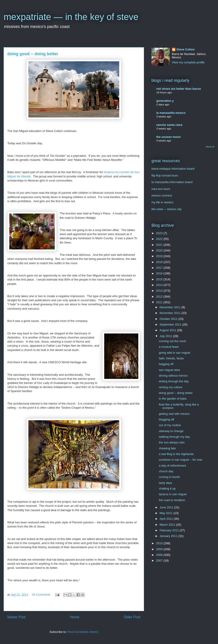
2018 (160, 262)
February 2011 (170, 530)
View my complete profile (188, 62)
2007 (160, 561)
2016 (160, 273)
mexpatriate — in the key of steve (71, 17)
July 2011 (166, 336)
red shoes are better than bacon (179, 89)
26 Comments (41, 595)
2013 (160, 291)
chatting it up (167, 489)
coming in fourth (169, 477)
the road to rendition (172, 500)
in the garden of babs (173, 399)
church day (166, 471)
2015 (160, 279)
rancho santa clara (169, 125)
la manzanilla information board (172, 182)
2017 (160, 268)
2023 (160, 233)
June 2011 (167, 507)
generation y (165, 101)
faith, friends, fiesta (171, 358)
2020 (160, 250)
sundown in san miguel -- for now (180, 460)
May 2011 (167, 513)
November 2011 (171, 313)
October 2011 (169, 319)
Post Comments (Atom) (83, 632)
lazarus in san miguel (173, 494)
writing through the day (174, 381)
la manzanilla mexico (171, 113)
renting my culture (170, 387)
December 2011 (171, 307)
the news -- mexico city (166, 209)
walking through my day (174, 437)
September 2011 (171, 324)
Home (75, 617)
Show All (210, 147)
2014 (160, 285)
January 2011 (169, 536)
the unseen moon (168, 137)
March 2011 (168, 525)
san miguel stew (169, 370)
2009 (160, 549)
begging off (166, 364)
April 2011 (167, 519)
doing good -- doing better (176, 393)
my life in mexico (162, 202)
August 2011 (168, 330)
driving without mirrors (173, 376)
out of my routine (170, 425)
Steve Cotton (186, 49)
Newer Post (16, 617)
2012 (160, 297)
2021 (160, 245)
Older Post (132, 617)
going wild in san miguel (174, 353)
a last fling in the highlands (176, 454)
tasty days (165, 483)
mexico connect (162, 195)
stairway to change (171, 431)
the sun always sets (172, 442)
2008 (160, 555)
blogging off (166, 419)
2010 (160, 543)
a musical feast (169, 347)
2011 (160, 302)
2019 (160, 256)
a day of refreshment (172, 466)
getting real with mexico (174, 414)
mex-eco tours (161, 189)
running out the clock (172, 341)
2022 (160, 239)
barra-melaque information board (173, 169)
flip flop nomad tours (165, 175)
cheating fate (167, 448)
